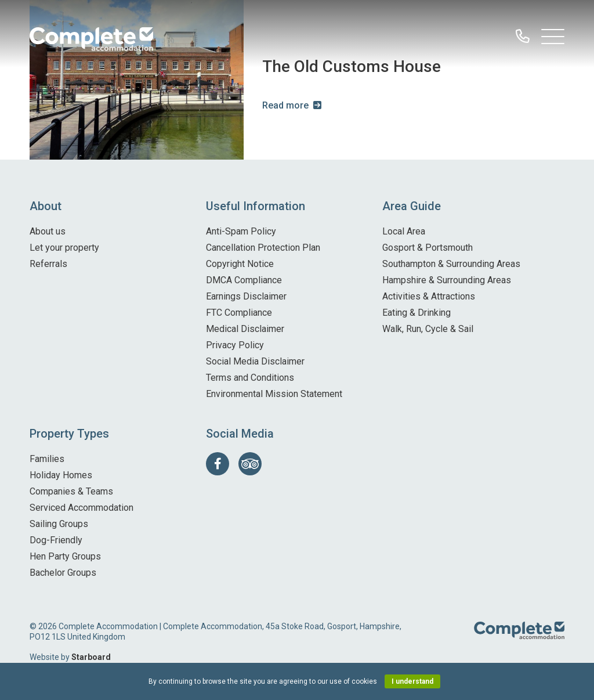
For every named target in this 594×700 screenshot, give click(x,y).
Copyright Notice (240, 264)
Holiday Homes (61, 475)
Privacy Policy (235, 345)
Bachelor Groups (63, 573)
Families (47, 459)
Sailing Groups (59, 524)
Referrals (48, 264)
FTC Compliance (239, 313)
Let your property (64, 248)
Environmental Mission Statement (274, 394)
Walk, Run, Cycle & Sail (428, 329)
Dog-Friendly (56, 540)
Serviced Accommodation (82, 508)
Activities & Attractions (429, 296)
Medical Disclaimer (245, 329)
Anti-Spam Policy (241, 231)
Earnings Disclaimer (246, 296)
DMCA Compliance (244, 280)
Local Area (404, 231)
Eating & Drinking (416, 313)
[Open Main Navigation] (553, 39)
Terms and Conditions (250, 378)
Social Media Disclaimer (255, 361)
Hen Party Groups (65, 556)
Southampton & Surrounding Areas (451, 264)
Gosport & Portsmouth (428, 248)
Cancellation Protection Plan (263, 248)
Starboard (91, 657)
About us (48, 231)
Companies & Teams (71, 491)
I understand (412, 681)
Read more (285, 105)
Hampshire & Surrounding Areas (447, 280)
